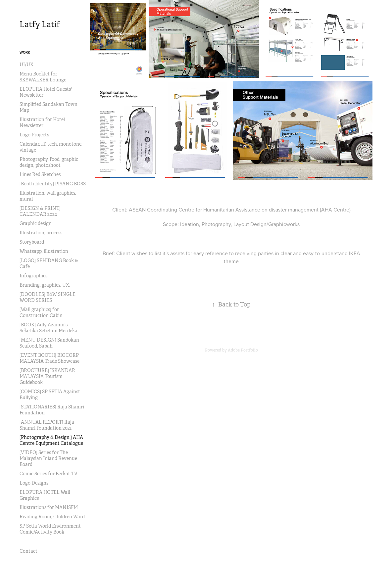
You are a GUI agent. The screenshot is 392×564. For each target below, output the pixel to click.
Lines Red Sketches (40, 174)
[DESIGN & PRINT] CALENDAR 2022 (40, 211)
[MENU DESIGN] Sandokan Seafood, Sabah (49, 343)
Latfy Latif (40, 24)
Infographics (33, 276)
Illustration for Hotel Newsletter (42, 122)
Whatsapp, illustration (44, 251)
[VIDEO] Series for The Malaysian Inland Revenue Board (48, 458)
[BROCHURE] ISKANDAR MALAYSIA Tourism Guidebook (47, 376)
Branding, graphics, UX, (45, 285)
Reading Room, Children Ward (52, 517)
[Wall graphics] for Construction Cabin (41, 312)
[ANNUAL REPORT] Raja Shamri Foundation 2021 (47, 425)
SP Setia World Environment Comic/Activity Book (50, 529)
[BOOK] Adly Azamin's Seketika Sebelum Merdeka (49, 328)
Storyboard (32, 242)
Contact (28, 551)
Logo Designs (34, 483)
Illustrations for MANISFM (49, 507)
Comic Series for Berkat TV (49, 474)
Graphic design (36, 223)
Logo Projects (34, 135)
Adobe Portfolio (243, 350)
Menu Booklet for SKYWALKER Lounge (43, 77)
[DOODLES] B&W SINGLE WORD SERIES (48, 297)
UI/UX (26, 65)
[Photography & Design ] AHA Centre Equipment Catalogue (51, 440)
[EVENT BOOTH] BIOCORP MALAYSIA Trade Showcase (49, 358)
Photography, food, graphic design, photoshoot (49, 162)
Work (25, 52)
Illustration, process (41, 233)
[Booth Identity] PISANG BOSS (53, 184)
